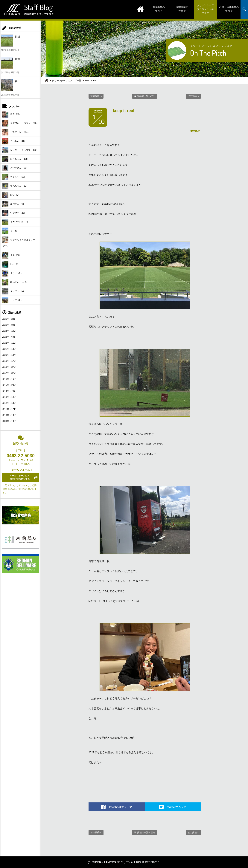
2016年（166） (10, 379)
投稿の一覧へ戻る (146, 96)
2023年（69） (9, 337)
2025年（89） (9, 325)
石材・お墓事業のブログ (229, 9)
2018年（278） (10, 367)
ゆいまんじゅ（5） (16, 282)
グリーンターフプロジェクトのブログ (205, 9)
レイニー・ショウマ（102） (20, 150)
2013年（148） (10, 397)
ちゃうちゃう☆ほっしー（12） (18, 242)
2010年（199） (10, 415)
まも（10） (12, 255)
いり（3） (11, 264)
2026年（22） (9, 319)
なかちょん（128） (16, 159)
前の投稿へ (96, 96)
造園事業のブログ (159, 9)
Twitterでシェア (177, 807)
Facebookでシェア (121, 807)
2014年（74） (9, 391)
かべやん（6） (13, 204)
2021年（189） (10, 349)
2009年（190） (10, 421)
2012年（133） (10, 403)
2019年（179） (10, 361)
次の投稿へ (193, 96)
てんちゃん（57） (15, 186)
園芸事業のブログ (182, 9)
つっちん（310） (15, 141)
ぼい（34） (12, 195)
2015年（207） (10, 385)
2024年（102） (10, 331)
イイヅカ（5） (13, 291)
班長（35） (12, 114)
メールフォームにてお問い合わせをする (20, 477)
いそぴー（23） (14, 213)
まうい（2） (12, 273)
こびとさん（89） (15, 168)
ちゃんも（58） (14, 177)
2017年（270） (10, 373)
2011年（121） (10, 409)
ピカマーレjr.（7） (15, 222)
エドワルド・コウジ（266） (20, 123)
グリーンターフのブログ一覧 (67, 81)
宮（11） (11, 231)
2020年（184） (10, 355)
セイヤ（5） (12, 300)
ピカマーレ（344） (16, 132)
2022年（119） (10, 343)
